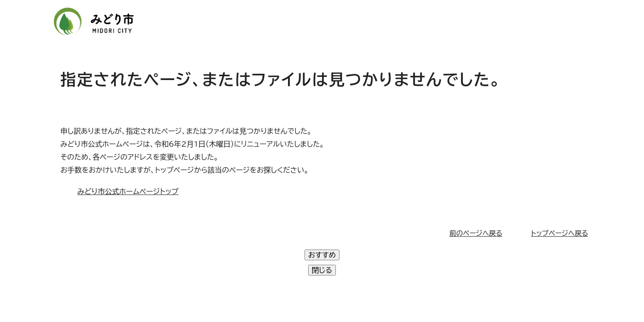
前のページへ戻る (476, 233)
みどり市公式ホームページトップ (128, 191)
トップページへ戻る (559, 233)
